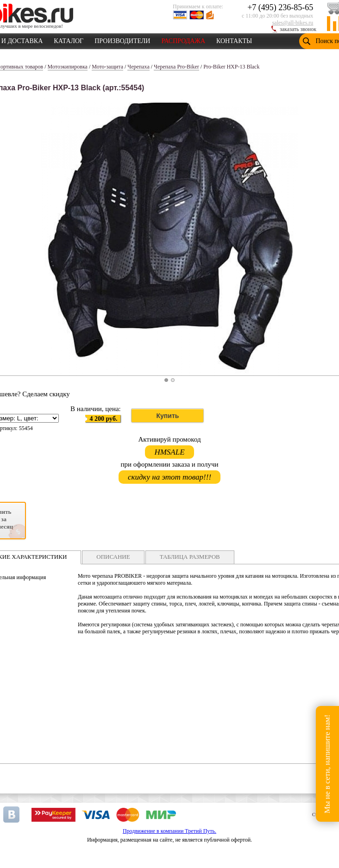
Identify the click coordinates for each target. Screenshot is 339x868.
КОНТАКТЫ (234, 39)
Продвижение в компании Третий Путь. (169, 831)
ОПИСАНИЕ (113, 557)
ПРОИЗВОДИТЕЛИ (122, 39)
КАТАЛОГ (69, 39)
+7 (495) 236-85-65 (280, 7)
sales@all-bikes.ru (293, 23)
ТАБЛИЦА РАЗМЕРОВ (190, 557)
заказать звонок (298, 29)
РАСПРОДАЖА (183, 39)
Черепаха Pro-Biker (176, 67)
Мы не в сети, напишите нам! (327, 764)
